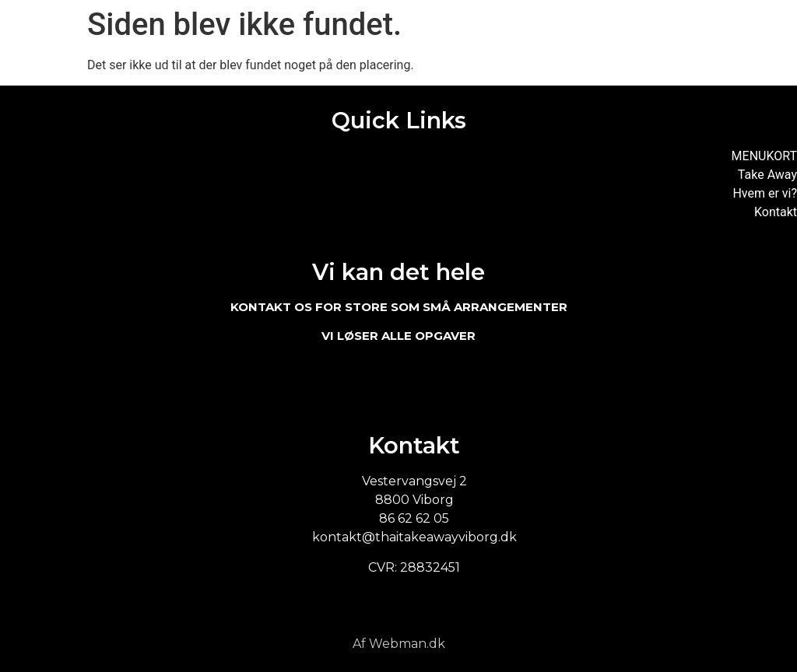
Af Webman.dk (399, 644)
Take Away (767, 175)
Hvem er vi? (765, 193)
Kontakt (776, 212)
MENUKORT (764, 156)
